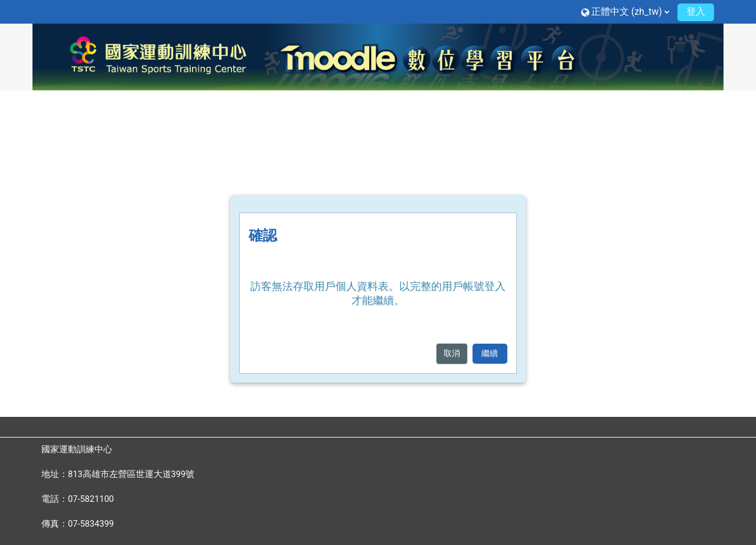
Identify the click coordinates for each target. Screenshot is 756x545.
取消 (452, 353)
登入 (696, 12)
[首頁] (378, 56)
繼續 (490, 353)
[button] (625, 12)
